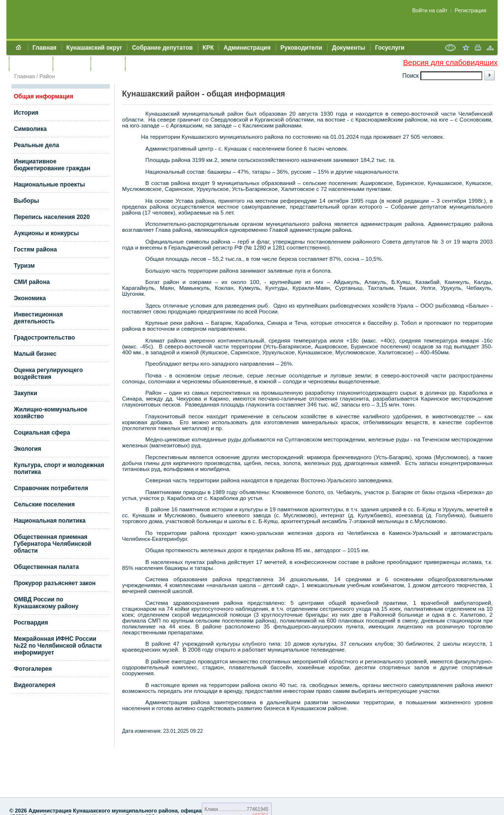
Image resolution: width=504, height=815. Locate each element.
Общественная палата (46, 567)
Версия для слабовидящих (450, 62)
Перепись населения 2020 (52, 217)
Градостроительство (44, 338)
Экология (28, 449)
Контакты (72, 63)
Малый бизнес (35, 354)
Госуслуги (390, 48)
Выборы (26, 201)
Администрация (247, 48)
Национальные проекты (49, 185)
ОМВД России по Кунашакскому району (46, 603)
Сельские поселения (44, 504)
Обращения (31, 63)
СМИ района (32, 282)
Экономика (30, 298)
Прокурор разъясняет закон (55, 583)
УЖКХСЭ (108, 63)
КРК (208, 48)
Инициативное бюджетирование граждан (52, 165)
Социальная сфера (42, 433)
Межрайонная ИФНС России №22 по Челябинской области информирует (58, 646)
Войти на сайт (430, 10)
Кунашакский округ (94, 48)
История (26, 113)
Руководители (301, 48)
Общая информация (44, 96)
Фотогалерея (33, 669)
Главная (45, 48)
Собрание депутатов (162, 48)
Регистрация (471, 10)
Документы (349, 48)
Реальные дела (36, 145)
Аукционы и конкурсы (46, 233)
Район (47, 76)
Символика (30, 129)
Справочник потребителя (51, 488)
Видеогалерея (34, 685)
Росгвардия (31, 623)
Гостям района (35, 250)
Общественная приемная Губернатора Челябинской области (53, 544)
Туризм (24, 266)
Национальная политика (50, 521)
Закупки (26, 393)
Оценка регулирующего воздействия (48, 374)
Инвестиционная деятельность (38, 318)
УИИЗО (140, 63)
